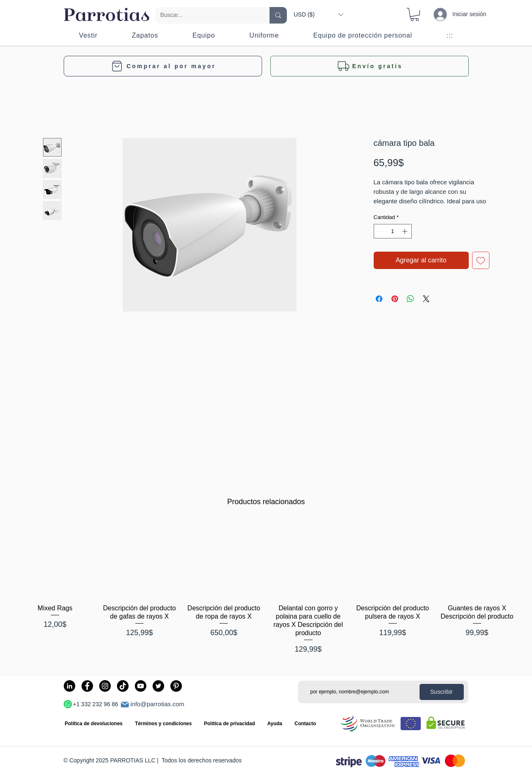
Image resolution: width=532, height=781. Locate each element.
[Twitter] (158, 686)
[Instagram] (105, 686)
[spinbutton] (392, 231)
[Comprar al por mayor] (163, 66)
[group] (266, 588)
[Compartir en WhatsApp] (410, 299)
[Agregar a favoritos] (481, 260)
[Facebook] (87, 686)
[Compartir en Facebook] (379, 299)
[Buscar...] (206, 15)
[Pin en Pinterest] (395, 299)
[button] (318, 14)
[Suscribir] (442, 692)
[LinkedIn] (69, 686)
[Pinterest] (176, 686)
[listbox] (318, 14)
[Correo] (125, 705)
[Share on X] (426, 299)
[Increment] (406, 231)
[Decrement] (380, 231)
